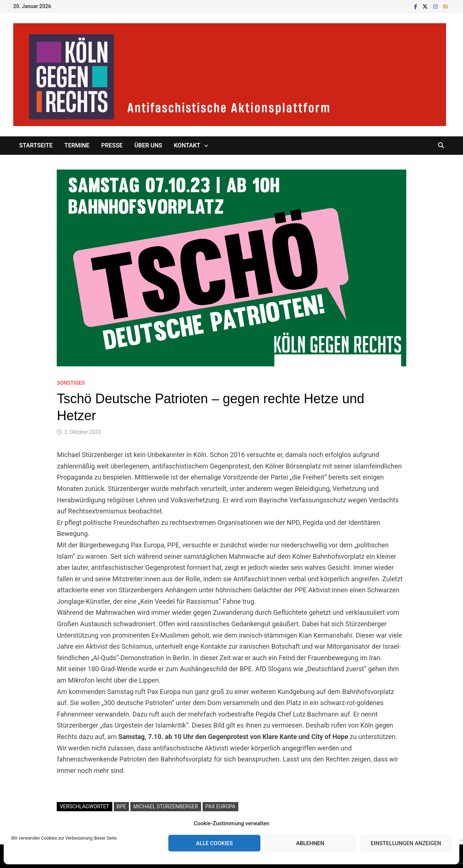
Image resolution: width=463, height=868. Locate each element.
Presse (112, 145)
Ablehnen (310, 843)
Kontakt (187, 145)
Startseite (36, 145)
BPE (122, 806)
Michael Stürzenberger (166, 806)
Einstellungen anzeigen (406, 843)
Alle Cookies (214, 843)
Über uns (148, 145)
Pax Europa (221, 806)
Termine (77, 145)
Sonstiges (71, 383)
